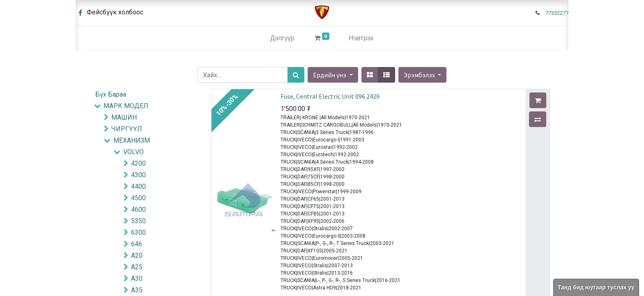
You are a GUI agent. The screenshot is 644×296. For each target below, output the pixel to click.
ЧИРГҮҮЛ (127, 129)
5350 (138, 221)
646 (137, 244)
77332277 (557, 13)
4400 (138, 186)
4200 (138, 163)
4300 (138, 175)
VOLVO (133, 152)
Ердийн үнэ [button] (330, 75)
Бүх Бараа (111, 94)
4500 (138, 198)
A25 (137, 267)
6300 (138, 232)
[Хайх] (296, 75)
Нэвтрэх (361, 38)
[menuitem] (282, 38)
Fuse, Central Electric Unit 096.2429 (330, 96)
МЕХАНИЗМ (132, 140)
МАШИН (124, 117)
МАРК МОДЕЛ (126, 106)
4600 (138, 209)
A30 (137, 279)
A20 (137, 256)
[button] (422, 75)
